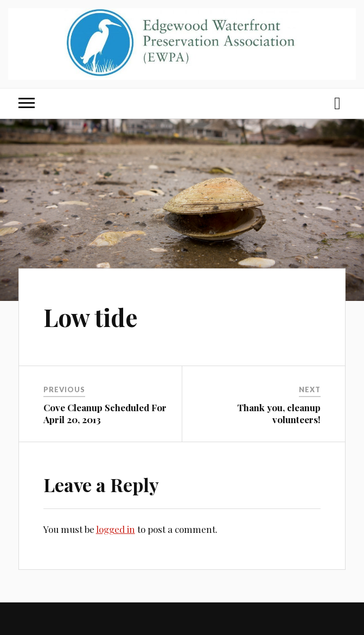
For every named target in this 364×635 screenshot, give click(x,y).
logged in (116, 529)
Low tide (91, 317)
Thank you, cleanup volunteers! (279, 413)
